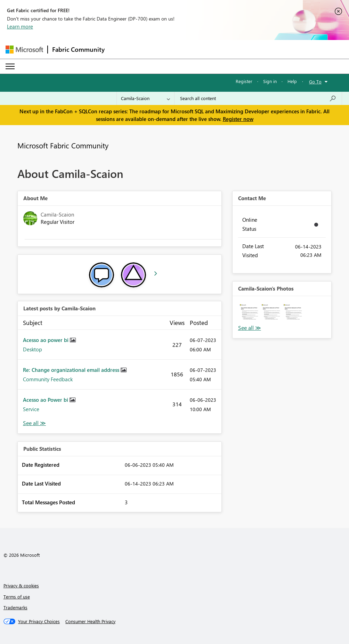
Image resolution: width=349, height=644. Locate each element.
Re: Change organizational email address (72, 370)
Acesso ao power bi (46, 340)
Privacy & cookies (21, 585)
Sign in (270, 81)
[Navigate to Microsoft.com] (24, 50)
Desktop (33, 349)
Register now (238, 119)
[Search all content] (258, 98)
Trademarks (15, 607)
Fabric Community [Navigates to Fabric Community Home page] (78, 49)
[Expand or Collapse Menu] (10, 66)
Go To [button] (315, 81)
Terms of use (17, 597)
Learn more (20, 26)
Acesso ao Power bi (46, 400)
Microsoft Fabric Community (63, 145)
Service (31, 409)
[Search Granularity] (145, 98)
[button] (249, 313)
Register (244, 81)
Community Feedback (48, 379)
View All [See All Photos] (250, 328)
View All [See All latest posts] (34, 423)
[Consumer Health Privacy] (90, 621)
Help (292, 81)
